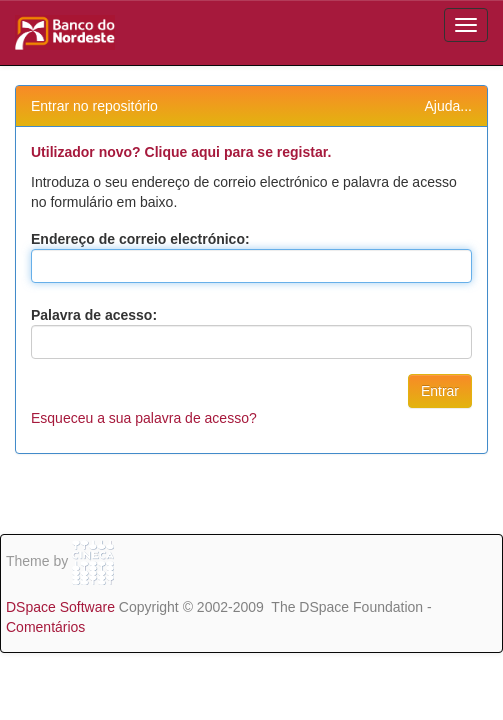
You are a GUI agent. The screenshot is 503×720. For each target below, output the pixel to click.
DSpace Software (60, 607)
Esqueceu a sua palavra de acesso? (144, 418)
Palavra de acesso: (94, 315)
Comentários (45, 627)
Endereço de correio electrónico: (140, 239)
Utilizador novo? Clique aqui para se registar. (181, 152)
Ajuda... (448, 106)
